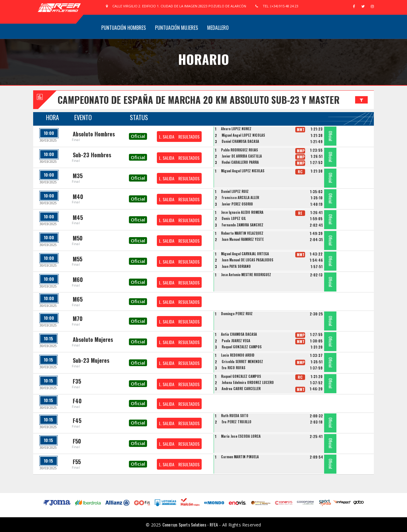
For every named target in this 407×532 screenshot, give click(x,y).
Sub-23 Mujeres (91, 360)
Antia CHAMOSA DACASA (239, 334)
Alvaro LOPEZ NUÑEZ (236, 129)
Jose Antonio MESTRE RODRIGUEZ (246, 275)
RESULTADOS (189, 137)
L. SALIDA (167, 137)
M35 (78, 176)
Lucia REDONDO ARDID (238, 355)
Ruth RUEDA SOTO (235, 416)
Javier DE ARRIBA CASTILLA (242, 156)
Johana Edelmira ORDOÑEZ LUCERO (248, 382)
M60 (78, 280)
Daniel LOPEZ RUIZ (235, 191)
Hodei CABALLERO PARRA (240, 162)
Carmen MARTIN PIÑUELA (240, 457)
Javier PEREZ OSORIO (237, 204)
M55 (78, 259)
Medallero (218, 28)
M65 (78, 299)
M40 (78, 197)
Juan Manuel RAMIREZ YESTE (243, 239)
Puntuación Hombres (124, 28)
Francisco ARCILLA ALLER (240, 198)
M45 (78, 217)
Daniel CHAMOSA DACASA (240, 141)
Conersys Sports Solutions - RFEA (190, 524)
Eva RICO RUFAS (233, 368)
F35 (77, 381)
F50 (77, 441)
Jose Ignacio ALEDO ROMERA (242, 212)
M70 (78, 319)
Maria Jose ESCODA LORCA (241, 436)
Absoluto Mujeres (93, 339)
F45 (77, 421)
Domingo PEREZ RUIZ (237, 314)
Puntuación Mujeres (176, 28)
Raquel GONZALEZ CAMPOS (242, 347)
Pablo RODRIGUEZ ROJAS (239, 150)
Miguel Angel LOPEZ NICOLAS (243, 135)
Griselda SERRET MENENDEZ (242, 362)
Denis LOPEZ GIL (234, 218)
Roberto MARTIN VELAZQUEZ (242, 233)
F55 (77, 462)
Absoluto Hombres (94, 134)
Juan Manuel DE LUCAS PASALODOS (247, 260)
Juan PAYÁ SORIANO (236, 266)
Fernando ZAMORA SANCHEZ (242, 225)
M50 (78, 238)
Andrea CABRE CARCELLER (241, 389)
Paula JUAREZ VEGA (236, 341)
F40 (77, 401)
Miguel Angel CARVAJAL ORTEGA (245, 254)
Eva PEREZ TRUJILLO (236, 422)
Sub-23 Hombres (92, 155)
